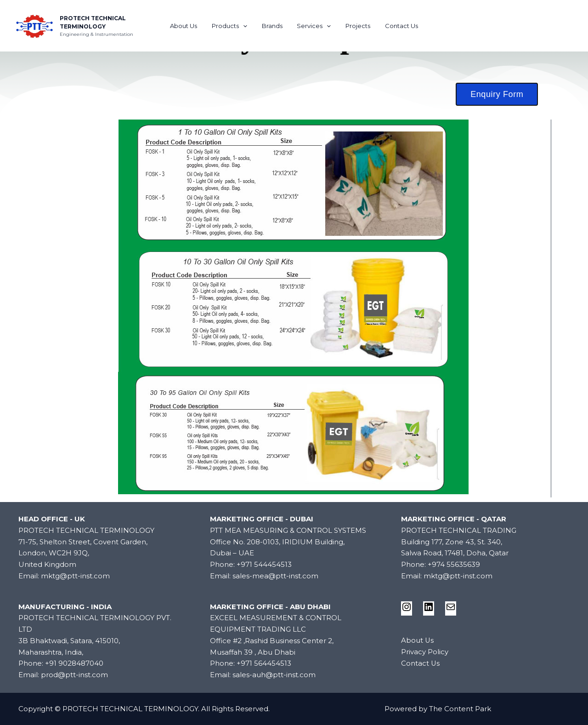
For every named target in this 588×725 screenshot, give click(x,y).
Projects (354, 26)
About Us (190, 26)
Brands (274, 26)
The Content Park (460, 709)
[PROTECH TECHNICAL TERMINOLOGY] (34, 25)
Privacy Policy (425, 652)
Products (234, 26)
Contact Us (395, 26)
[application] (247, 26)
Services (313, 26)
